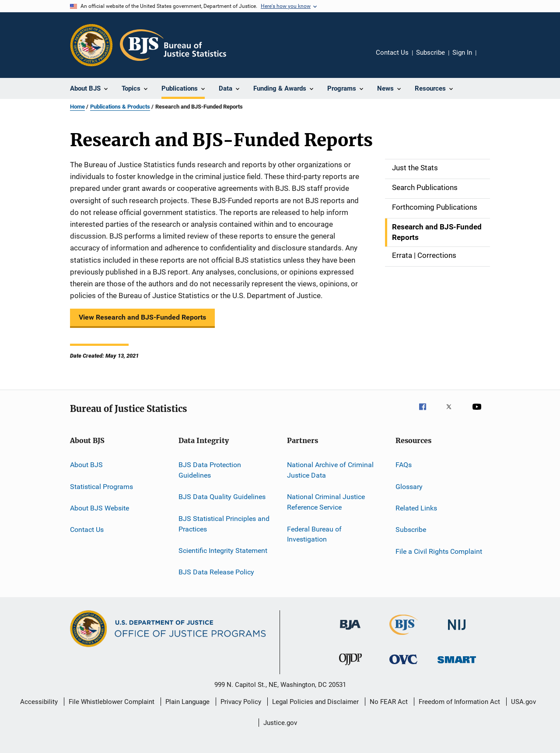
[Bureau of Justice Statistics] (404, 637)
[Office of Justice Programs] (91, 45)
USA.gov (523, 702)
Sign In (462, 53)
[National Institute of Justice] (457, 632)
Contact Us (392, 53)
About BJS (86, 465)
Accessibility (39, 702)
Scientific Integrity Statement (223, 551)
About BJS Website (100, 508)
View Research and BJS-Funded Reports (142, 317)
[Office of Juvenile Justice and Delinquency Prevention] (350, 667)
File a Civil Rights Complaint (439, 551)
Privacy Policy (241, 702)
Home (77, 107)
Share (490, 59)
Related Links (416, 508)
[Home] (173, 45)
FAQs (404, 465)
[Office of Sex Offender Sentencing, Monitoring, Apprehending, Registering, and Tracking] (457, 665)
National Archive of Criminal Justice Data (330, 470)
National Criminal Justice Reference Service (326, 502)
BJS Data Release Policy (216, 572)
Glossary (409, 486)
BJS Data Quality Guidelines (222, 497)
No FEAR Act (389, 702)
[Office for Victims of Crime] (403, 666)
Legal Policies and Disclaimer (315, 702)
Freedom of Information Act (459, 702)
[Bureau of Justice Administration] (350, 631)
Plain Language (187, 702)
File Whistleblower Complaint (112, 702)
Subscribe (430, 53)
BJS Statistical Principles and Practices (224, 524)
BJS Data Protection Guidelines (210, 470)
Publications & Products (120, 107)
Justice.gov (280, 723)
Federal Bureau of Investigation (314, 534)
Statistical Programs (101, 486)
